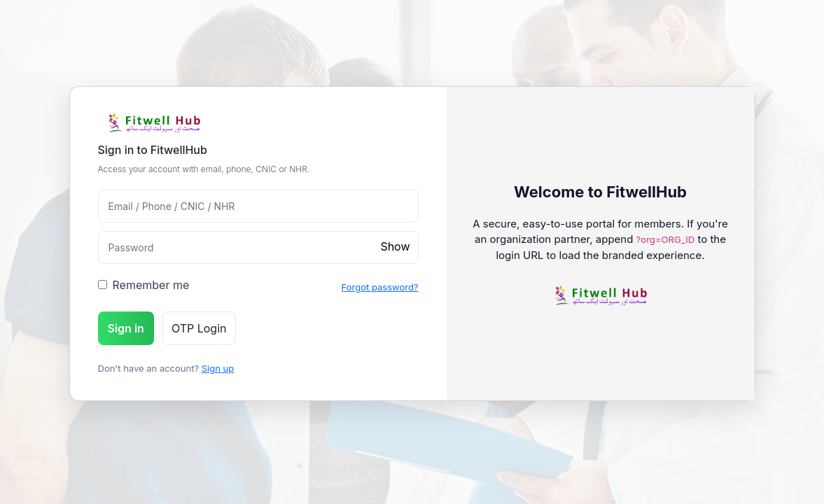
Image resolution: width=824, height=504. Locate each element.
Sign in (126, 328)
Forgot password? (380, 287)
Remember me (144, 285)
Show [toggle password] (395, 246)
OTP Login (199, 328)
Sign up (218, 368)
